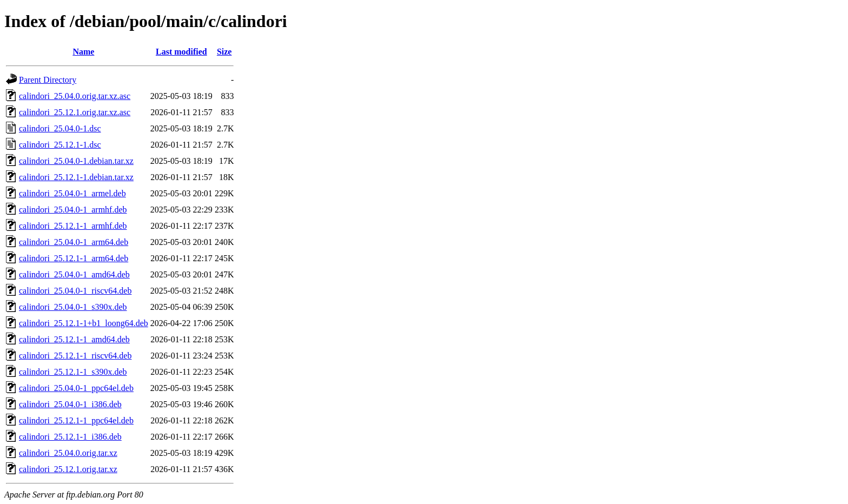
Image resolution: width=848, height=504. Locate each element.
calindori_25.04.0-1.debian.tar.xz (76, 161)
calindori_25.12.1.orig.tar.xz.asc (75, 112)
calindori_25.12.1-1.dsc (60, 145)
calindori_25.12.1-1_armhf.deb (73, 226)
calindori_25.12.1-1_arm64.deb (74, 258)
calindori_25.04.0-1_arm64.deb (74, 242)
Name (83, 52)
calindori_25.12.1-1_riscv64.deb (75, 356)
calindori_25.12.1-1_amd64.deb (74, 339)
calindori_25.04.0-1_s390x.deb (73, 307)
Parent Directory (48, 80)
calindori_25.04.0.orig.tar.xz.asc (75, 96)
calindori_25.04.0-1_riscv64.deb (75, 291)
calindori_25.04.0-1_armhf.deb (73, 210)
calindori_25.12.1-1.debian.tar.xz (76, 177)
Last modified (181, 52)
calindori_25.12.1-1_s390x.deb (73, 372)
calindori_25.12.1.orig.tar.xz (68, 469)
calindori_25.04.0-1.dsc (60, 128)
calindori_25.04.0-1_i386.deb (70, 404)
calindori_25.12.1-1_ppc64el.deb (76, 420)
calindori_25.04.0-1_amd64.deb (74, 274)
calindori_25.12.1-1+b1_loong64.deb (84, 323)
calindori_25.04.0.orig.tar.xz (68, 453)
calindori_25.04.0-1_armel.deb (72, 193)
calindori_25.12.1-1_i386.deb (70, 437)
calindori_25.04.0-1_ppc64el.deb (76, 388)
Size (224, 52)
